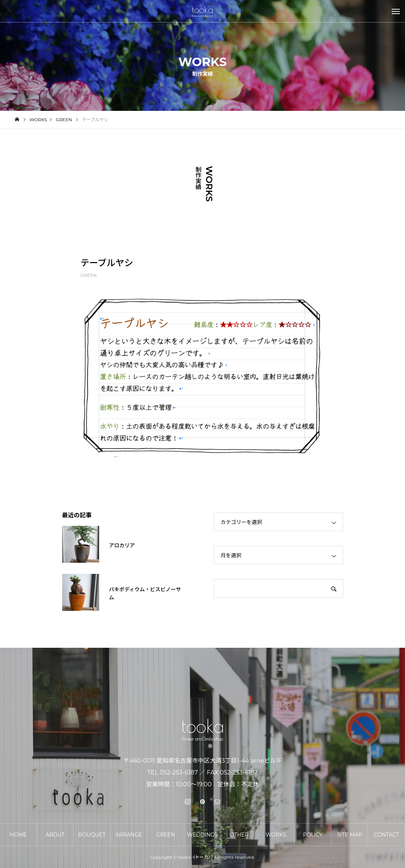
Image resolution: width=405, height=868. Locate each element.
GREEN (89, 275)
